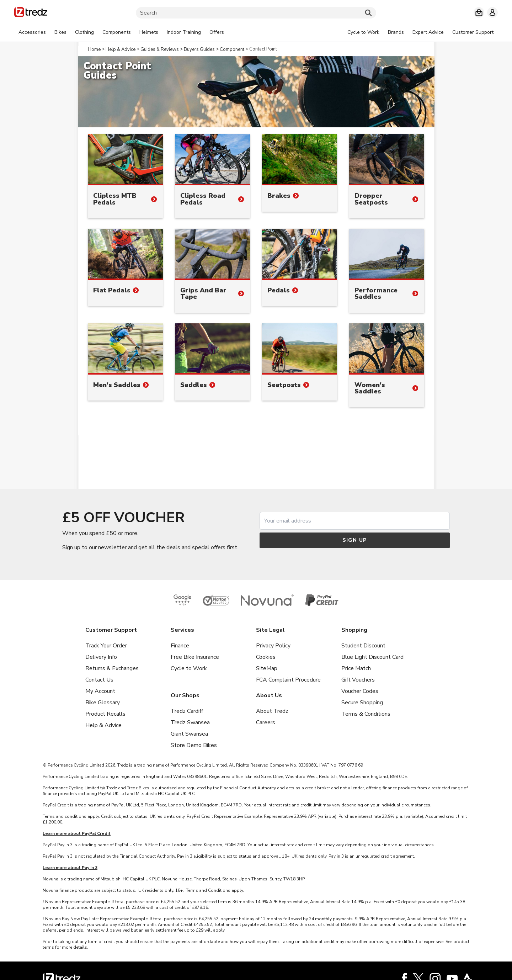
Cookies (266, 657)
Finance (180, 646)
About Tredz (272, 711)
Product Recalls (105, 714)
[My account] (492, 12)
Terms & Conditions (366, 714)
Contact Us (99, 680)
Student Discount (363, 646)
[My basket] (479, 12)
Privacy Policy (273, 646)
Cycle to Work (189, 668)
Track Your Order (106, 646)
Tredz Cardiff (187, 711)
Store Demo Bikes (194, 745)
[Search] (256, 13)
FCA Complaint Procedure (288, 680)
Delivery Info (101, 657)
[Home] (31, 13)
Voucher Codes (360, 691)
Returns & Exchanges (112, 668)
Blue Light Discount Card (372, 657)
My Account (100, 691)
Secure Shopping (362, 703)
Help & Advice (103, 725)
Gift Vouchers (358, 680)
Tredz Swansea (190, 722)
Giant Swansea (189, 734)
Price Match (356, 668)
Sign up (355, 540)
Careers (266, 722)
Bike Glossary (103, 703)
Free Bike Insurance (195, 657)
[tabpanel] (121, 32)
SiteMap (267, 668)
